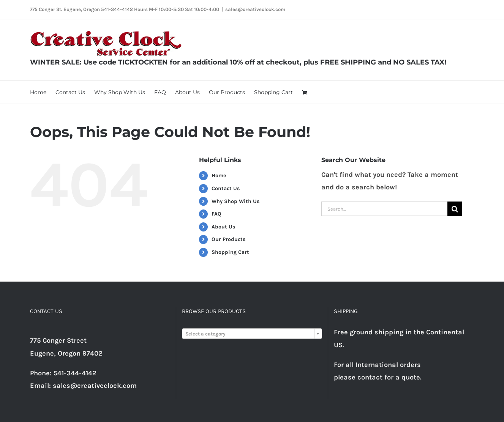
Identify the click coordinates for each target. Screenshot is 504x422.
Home (219, 176)
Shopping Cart (230, 252)
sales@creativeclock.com (255, 9)
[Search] (455, 209)
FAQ (216, 214)
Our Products (228, 239)
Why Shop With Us (235, 201)
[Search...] (384, 209)
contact (370, 377)
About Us (223, 227)
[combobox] (252, 334)
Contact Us (226, 188)
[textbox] (252, 334)
